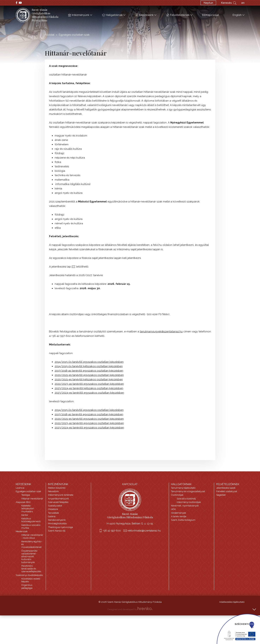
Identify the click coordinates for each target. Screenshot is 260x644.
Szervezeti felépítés (58, 502)
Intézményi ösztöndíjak (189, 502)
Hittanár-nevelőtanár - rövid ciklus (32, 536)
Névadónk (53, 491)
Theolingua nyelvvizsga (60, 527)
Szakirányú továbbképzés (29, 575)
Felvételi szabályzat (227, 491)
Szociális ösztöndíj (186, 499)
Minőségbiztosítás (57, 523)
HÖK (173, 509)
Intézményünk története (61, 495)
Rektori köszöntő (57, 488)
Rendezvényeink (57, 520)
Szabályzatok (55, 506)
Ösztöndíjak (177, 495)
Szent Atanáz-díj (57, 531)
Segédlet (221, 495)
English (237, 15)
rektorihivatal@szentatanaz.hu (144, 531)
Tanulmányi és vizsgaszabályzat (188, 491)
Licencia (20, 488)
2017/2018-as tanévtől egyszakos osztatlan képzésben (89, 371)
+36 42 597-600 (112, 531)
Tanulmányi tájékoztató (183, 488)
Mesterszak (22, 531)
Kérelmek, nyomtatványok (185, 506)
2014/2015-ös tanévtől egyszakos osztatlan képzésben (89, 362)
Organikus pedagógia (27, 586)
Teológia (26, 495)
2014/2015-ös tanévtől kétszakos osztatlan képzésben (89, 366)
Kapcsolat (211, 15)
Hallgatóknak (114, 15)
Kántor (25, 515)
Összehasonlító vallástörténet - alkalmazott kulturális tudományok (29, 557)
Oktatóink (53, 509)
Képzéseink (146, 15)
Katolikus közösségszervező (31, 520)
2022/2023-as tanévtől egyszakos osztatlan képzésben (89, 384)
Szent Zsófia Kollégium (183, 520)
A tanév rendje (179, 516)
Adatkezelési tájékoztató (232, 602)
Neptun (208, 3)
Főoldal (50, 35)
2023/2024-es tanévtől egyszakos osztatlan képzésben (89, 393)
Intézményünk (80, 15)
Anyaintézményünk (58, 499)
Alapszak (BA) (23, 502)
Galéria (52, 516)
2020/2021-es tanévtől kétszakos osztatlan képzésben (89, 379)
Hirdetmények (179, 513)
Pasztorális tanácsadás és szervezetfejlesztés (31, 569)
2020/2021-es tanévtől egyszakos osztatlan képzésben (89, 375)
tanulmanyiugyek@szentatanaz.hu (161, 332)
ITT (74, 267)
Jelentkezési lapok (226, 488)
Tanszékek (53, 513)
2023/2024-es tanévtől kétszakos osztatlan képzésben (89, 388)
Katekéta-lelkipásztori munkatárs (28, 509)
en (243, 3)
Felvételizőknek (179, 15)
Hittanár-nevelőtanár (32, 499)
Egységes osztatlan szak (74, 35)
